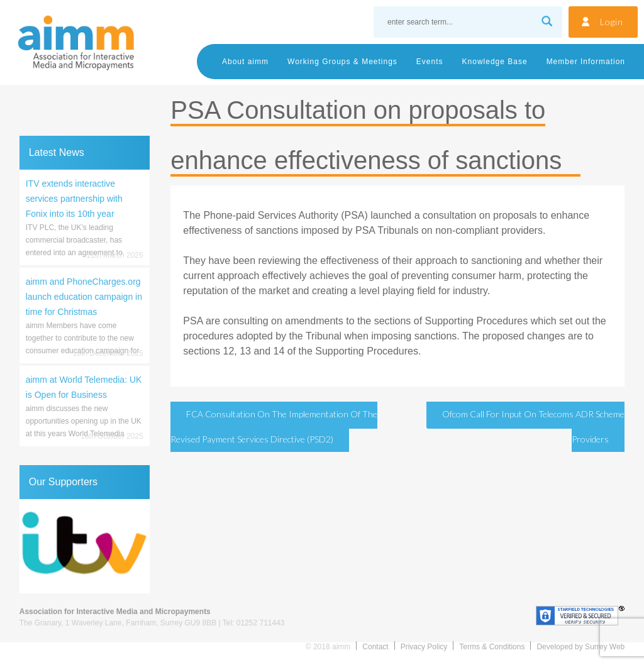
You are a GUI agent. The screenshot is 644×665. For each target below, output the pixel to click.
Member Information (586, 62)
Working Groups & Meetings (342, 62)
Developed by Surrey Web (580, 647)
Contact (375, 647)
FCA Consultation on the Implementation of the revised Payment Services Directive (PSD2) (274, 426)
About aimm (245, 62)
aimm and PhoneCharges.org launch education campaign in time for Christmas (84, 297)
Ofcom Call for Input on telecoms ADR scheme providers (533, 426)
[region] (85, 546)
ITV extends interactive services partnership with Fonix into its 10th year (74, 199)
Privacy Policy (424, 647)
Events (430, 62)
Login (612, 22)
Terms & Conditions (492, 647)
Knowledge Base (495, 62)
